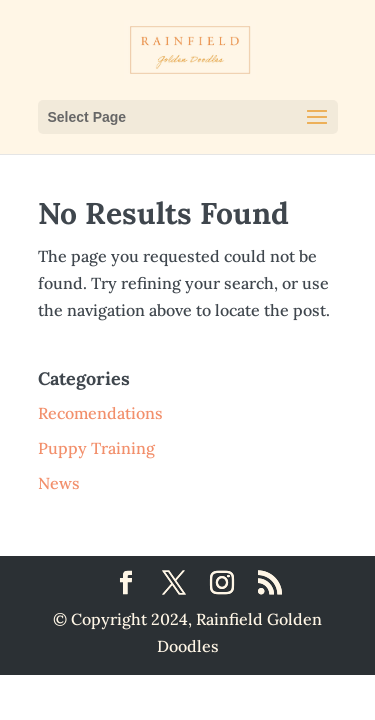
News (59, 483)
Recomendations (100, 413)
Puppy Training (96, 448)
